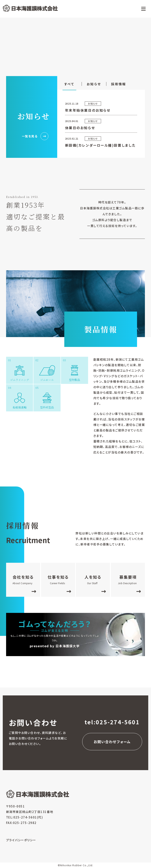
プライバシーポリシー (21, 840)
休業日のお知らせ (80, 128)
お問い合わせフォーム (112, 742)
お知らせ (94, 84)
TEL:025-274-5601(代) (25, 817)
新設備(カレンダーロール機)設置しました (100, 145)
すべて (69, 84)
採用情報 (119, 84)
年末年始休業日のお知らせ (88, 110)
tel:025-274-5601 (112, 722)
